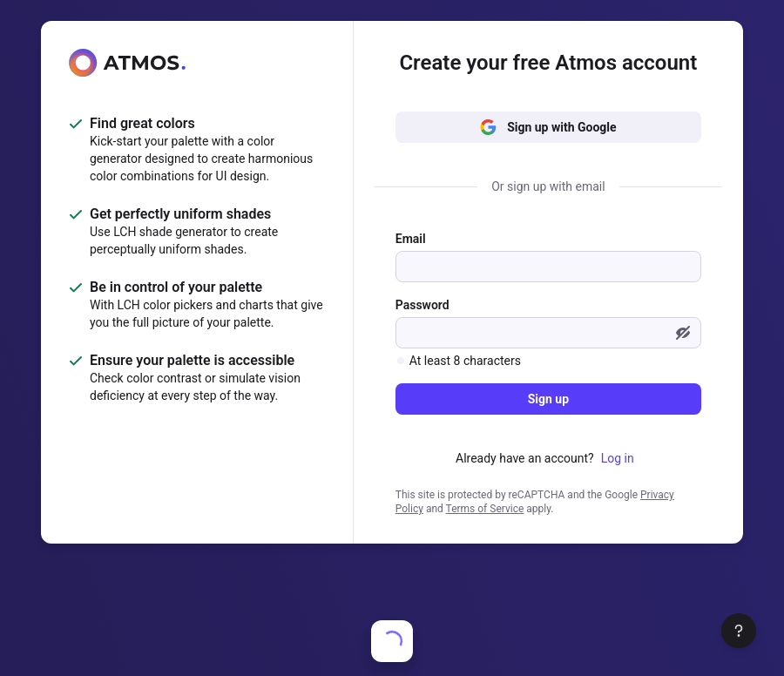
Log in (618, 458)
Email (411, 239)
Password (422, 305)
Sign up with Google (548, 127)
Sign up (548, 399)
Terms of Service (485, 509)
